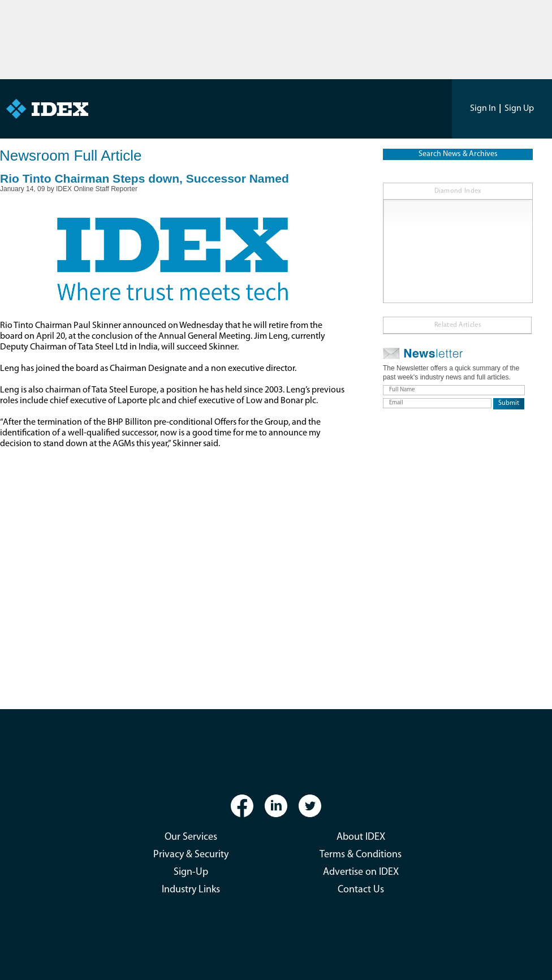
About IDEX (361, 837)
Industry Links (191, 890)
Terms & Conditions (361, 855)
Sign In (483, 109)
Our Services (191, 837)
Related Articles (458, 325)
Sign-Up (191, 872)
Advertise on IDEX (361, 872)
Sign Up (519, 109)
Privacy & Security (191, 855)
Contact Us (361, 890)
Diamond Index (458, 191)
